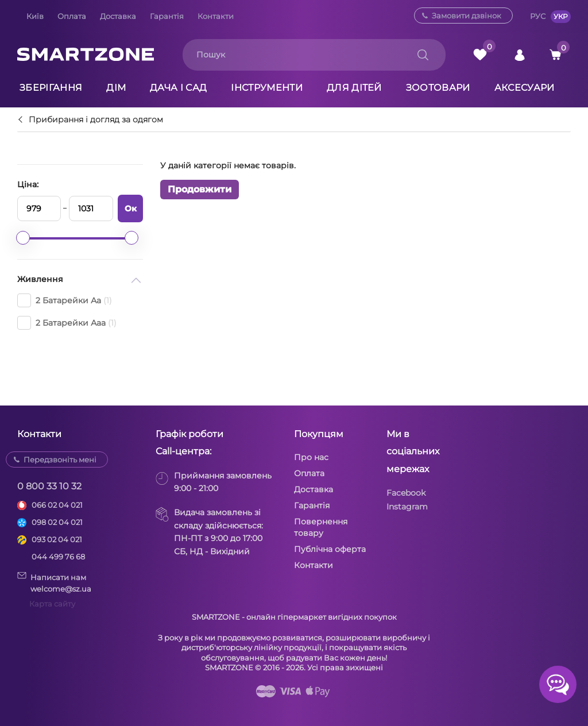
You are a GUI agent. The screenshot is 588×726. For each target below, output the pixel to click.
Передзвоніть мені (60, 459)
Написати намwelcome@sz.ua (54, 582)
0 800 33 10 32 (49, 486)
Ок (131, 208)
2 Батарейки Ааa (67, 323)
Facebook (406, 493)
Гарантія (167, 16)
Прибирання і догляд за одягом (96, 120)
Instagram (407, 507)
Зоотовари (438, 88)
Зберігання (51, 88)
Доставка (118, 16)
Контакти (216, 16)
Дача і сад (178, 88)
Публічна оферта (330, 549)
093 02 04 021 (57, 539)
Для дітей (354, 88)
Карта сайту (52, 604)
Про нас (311, 457)
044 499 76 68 (58, 557)
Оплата (72, 16)
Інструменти (267, 88)
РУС (538, 16)
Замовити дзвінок (467, 16)
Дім (116, 88)
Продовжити (200, 189)
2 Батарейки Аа (65, 300)
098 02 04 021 (57, 522)
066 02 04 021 (57, 505)
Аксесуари (525, 88)
